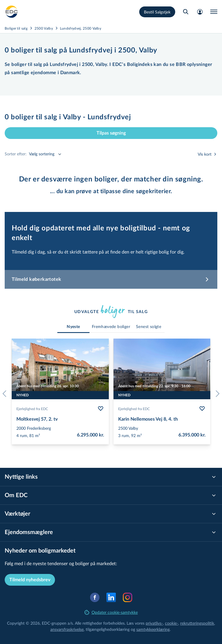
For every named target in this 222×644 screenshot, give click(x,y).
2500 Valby (44, 28)
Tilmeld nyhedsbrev (30, 580)
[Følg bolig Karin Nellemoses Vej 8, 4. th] (202, 409)
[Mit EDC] (200, 12)
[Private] (12, 12)
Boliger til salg (16, 28)
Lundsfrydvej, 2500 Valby (81, 28)
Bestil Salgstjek (157, 12)
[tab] (73, 327)
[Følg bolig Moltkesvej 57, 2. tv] (101, 409)
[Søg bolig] (186, 12)
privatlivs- (154, 623)
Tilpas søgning (111, 133)
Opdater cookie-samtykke (111, 612)
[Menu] (214, 12)
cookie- (172, 623)
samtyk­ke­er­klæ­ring (153, 629)
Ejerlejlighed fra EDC (32, 409)
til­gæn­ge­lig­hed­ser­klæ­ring (108, 629)
